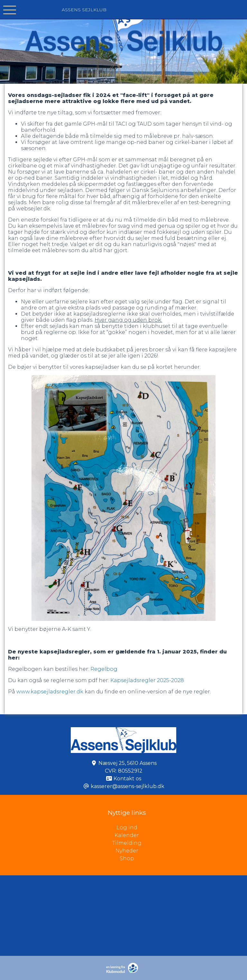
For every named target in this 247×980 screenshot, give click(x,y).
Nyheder (127, 851)
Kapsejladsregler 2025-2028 (147, 680)
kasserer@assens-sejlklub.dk (128, 786)
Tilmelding (127, 843)
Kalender (127, 835)
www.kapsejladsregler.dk (50, 692)
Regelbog (103, 669)
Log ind (182, 828)
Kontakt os (127, 779)
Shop (127, 858)
